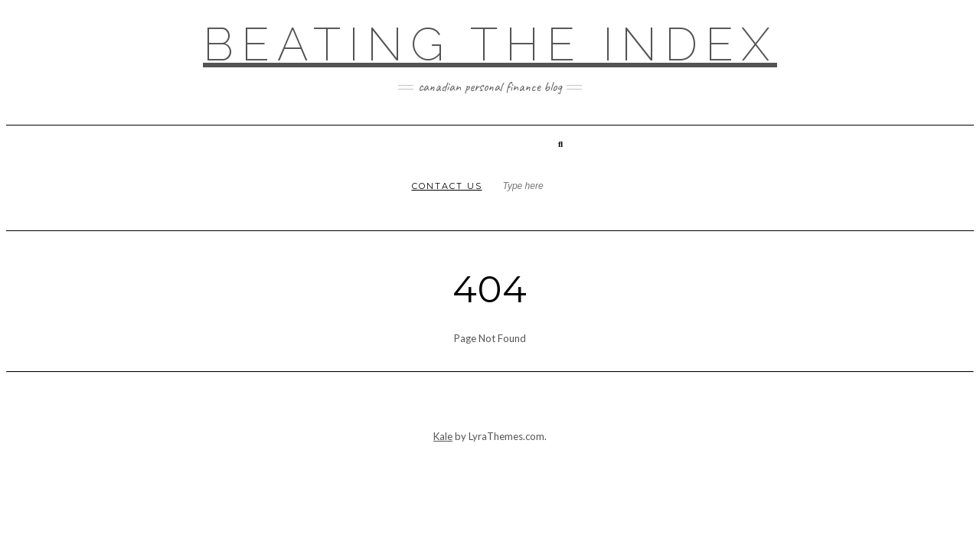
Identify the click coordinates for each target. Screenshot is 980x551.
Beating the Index (490, 44)
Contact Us (447, 186)
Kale (443, 436)
